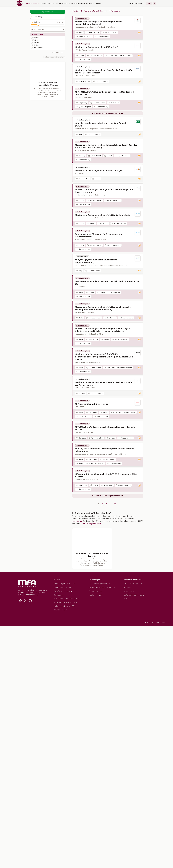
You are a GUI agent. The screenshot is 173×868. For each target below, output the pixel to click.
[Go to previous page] (98, 504)
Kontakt (127, 587)
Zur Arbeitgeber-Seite (92, 524)
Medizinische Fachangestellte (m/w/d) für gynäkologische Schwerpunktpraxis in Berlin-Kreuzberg (103, 308)
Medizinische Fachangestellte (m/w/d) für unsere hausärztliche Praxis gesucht (99, 23)
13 (115, 504)
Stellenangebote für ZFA (64, 606)
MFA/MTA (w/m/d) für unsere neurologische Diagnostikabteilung (96, 261)
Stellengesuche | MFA (63, 587)
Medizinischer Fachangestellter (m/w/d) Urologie (98, 170)
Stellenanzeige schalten (99, 584)
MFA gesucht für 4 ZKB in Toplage (91, 404)
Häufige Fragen (60, 610)
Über (133, 584)
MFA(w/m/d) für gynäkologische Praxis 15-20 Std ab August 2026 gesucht (106, 476)
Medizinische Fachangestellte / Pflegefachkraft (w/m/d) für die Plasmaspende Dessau (104, 72)
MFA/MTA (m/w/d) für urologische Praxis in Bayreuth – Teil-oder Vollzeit (105, 428)
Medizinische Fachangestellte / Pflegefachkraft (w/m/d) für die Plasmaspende (104, 384)
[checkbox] (32, 38)
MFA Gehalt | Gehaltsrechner (66, 599)
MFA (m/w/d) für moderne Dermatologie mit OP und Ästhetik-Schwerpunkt (105, 450)
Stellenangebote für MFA (64, 584)
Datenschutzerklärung (134, 595)
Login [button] (89, 3)
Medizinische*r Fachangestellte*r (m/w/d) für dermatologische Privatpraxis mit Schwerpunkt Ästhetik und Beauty (104, 357)
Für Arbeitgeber (76, 3)
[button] (94, 3)
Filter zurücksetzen (58, 52)
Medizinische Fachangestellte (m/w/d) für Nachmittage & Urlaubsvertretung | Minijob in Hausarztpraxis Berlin (103, 330)
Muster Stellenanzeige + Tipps (102, 587)
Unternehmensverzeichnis (65, 602)
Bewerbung (59, 595)
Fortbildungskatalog (63, 591)
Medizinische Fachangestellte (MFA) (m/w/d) (96, 47)
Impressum (129, 591)
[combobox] (47, 30)
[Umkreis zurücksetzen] (63, 22)
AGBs (126, 599)
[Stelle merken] (139, 32)
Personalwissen (95, 591)
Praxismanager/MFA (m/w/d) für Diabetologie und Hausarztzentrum (99, 235)
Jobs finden (48, 12)
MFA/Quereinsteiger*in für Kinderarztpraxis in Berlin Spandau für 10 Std (107, 283)
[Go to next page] (119, 504)
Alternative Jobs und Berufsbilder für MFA (48, 84)
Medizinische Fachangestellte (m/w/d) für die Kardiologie (102, 215)
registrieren (77, 521)
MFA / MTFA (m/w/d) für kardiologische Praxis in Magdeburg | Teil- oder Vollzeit (107, 93)
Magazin (40, 3)
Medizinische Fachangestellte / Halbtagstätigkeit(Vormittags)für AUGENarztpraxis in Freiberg (106, 146)
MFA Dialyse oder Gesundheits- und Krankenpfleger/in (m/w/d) (101, 125)
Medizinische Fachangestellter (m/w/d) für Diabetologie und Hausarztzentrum (104, 191)
